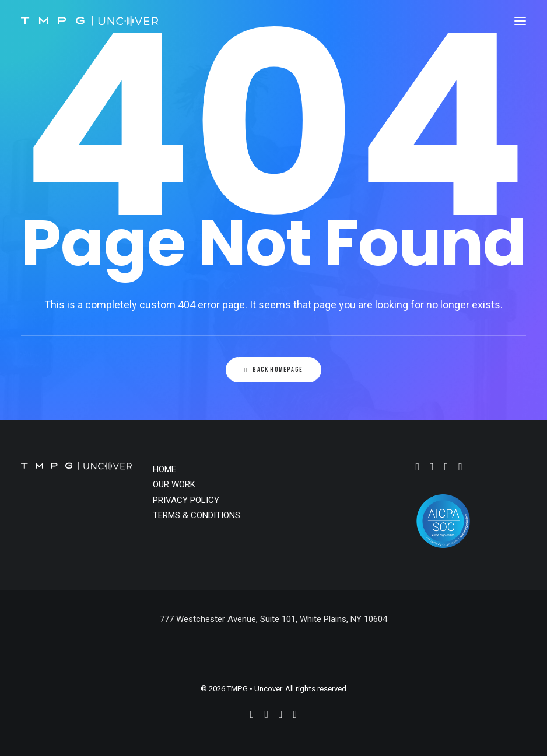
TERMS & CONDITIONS (197, 515)
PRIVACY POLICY (186, 500)
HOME (164, 469)
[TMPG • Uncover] (90, 21)
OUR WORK (174, 484)
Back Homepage (273, 370)
